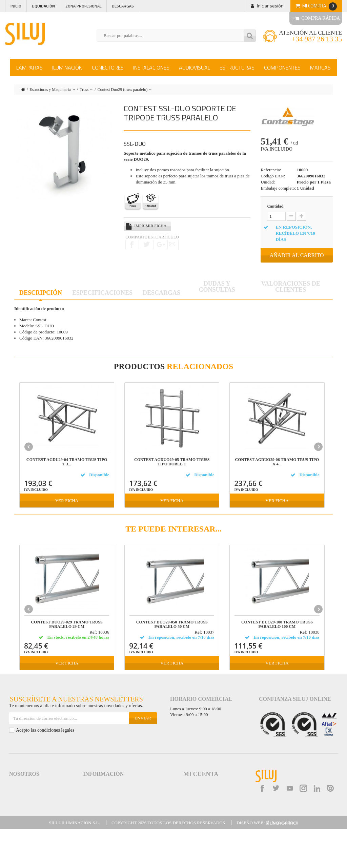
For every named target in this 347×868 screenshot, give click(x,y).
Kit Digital (92, 826)
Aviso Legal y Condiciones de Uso (114, 784)
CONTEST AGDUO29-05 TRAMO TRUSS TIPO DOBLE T (172, 462)
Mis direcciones (196, 795)
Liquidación (43, 6)
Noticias (17, 802)
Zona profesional (83, 6)
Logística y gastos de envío (108, 796)
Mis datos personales (200, 801)
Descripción (41, 293)
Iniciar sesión (270, 6)
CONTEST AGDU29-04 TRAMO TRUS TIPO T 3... (67, 462)
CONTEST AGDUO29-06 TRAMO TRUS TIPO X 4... (277, 462)
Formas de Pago (98, 802)
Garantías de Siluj (99, 808)
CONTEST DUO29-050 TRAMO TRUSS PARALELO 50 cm (172, 624)
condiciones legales (56, 730)
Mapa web (93, 820)
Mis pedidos (193, 784)
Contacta (18, 814)
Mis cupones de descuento (205, 807)
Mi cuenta (201, 774)
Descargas (123, 6)
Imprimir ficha (150, 226)
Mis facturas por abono (202, 790)
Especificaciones (102, 293)
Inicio (16, 6)
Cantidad (275, 206)
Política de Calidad (26, 796)
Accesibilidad (95, 814)
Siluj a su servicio (25, 790)
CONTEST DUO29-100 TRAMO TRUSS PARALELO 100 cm (277, 624)
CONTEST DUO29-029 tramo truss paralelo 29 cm (67, 624)
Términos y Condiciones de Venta (115, 790)
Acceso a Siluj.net (25, 784)
